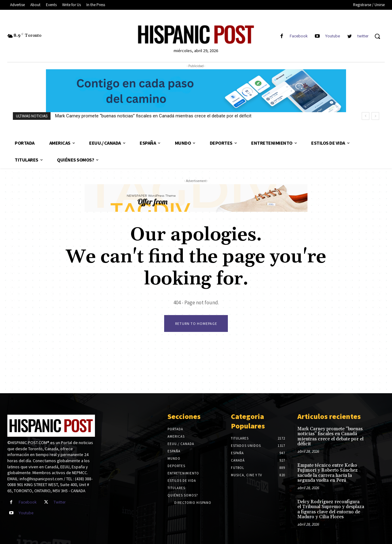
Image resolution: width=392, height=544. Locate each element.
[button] (377, 36)
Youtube (333, 36)
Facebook (299, 36)
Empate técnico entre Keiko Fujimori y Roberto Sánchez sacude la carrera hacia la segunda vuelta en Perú (328, 473)
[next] (375, 116)
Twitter (60, 502)
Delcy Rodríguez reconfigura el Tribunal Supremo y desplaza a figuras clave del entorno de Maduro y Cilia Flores (331, 510)
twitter (363, 36)
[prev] (366, 116)
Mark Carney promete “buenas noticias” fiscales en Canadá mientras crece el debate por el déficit (153, 116)
